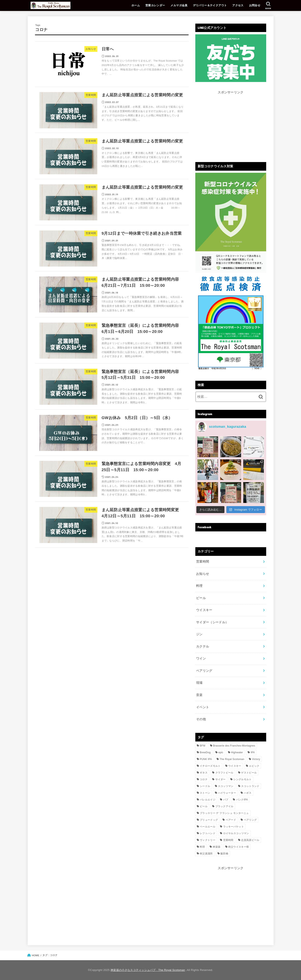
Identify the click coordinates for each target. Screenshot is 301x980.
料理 (199, 586)
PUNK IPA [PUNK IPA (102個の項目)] (206, 759)
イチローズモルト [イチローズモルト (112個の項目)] (210, 766)
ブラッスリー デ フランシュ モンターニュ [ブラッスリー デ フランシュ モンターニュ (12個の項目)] (224, 813)
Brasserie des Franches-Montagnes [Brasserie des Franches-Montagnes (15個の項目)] (234, 746)
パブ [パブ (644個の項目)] (226, 800)
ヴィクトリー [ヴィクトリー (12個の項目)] (208, 840)
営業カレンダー (155, 5)
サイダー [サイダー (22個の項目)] (221, 779)
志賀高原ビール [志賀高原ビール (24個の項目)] (250, 840)
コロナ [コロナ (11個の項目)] (204, 779)
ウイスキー (204, 610)
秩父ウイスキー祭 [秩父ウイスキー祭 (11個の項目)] (239, 847)
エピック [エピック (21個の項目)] (254, 766)
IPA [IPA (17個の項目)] (253, 752)
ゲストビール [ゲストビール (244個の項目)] (249, 773)
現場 (199, 683)
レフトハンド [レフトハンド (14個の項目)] (208, 833)
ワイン (201, 658)
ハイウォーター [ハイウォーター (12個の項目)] (227, 793)
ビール (201, 598)
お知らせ (203, 574)
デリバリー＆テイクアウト (210, 5)
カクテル (203, 646)
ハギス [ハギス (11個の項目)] (248, 793)
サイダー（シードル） (212, 622)
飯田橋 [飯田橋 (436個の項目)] (224, 854)
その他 (201, 719)
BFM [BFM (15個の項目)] (202, 746)
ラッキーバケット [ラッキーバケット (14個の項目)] (234, 827)
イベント (203, 707)
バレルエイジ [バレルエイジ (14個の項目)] (208, 800)
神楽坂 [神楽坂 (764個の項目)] (217, 847)
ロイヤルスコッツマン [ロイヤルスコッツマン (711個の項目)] (236, 833)
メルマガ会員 (179, 5)
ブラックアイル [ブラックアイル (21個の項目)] (224, 806)
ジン (199, 634)
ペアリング (204, 671)
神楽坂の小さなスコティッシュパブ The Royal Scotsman (148, 970)
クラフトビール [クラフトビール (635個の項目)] (224, 773)
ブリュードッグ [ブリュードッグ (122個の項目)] (209, 820)
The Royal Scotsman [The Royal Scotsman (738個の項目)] (232, 759)
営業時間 (203, 562)
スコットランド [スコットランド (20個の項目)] (250, 786)
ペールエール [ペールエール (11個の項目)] (208, 827)
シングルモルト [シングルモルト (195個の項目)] (242, 779)
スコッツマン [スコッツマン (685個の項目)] (226, 786)
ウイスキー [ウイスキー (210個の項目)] (235, 766)
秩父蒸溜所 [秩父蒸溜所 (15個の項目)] (206, 854)
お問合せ (255, 5)
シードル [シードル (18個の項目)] (205, 786)
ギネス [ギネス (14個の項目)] (204, 773)
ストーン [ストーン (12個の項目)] (205, 793)
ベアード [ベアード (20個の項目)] (231, 820)
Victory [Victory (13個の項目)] (256, 759)
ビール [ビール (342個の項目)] (204, 806)
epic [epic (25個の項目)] (221, 752)
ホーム (136, 5)
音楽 (199, 695)
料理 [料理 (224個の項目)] (202, 847)
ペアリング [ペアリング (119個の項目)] (250, 820)
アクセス (238, 5)
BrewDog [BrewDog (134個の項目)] (205, 752)
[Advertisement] (231, 125)
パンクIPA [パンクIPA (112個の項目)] (242, 800)
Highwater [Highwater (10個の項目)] (237, 752)
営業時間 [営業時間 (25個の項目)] (228, 840)
